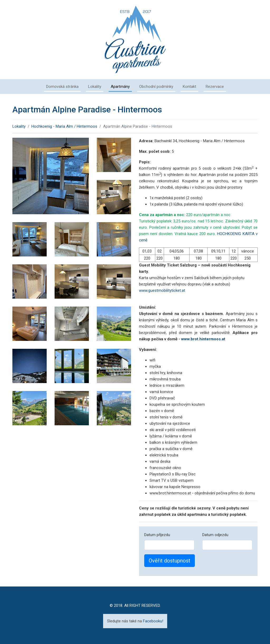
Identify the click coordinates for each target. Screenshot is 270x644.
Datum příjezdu (157, 535)
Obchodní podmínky (156, 87)
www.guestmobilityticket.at (162, 290)
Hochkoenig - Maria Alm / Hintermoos (64, 126)
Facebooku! (153, 621)
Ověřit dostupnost (170, 561)
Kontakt (189, 87)
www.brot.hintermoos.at (203, 339)
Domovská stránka (62, 87)
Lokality (95, 87)
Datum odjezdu (215, 535)
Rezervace (215, 87)
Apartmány (120, 87)
